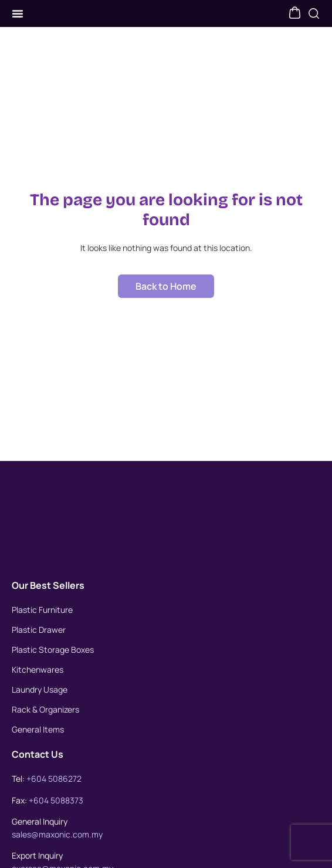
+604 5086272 (54, 791)
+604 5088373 (56, 813)
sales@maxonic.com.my (57, 847)
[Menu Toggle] (18, 20)
